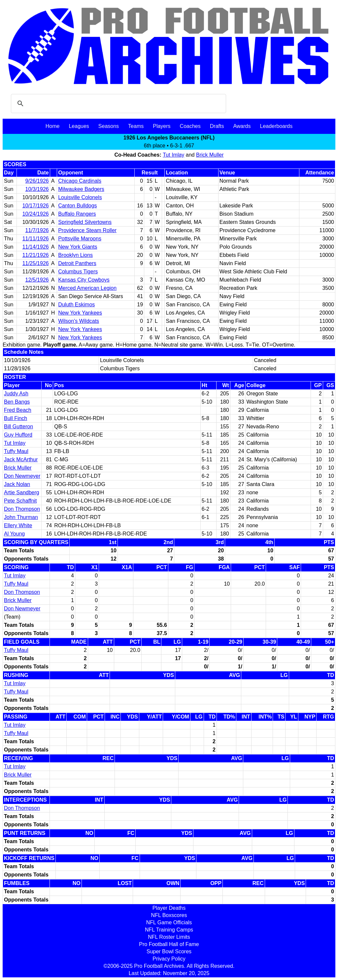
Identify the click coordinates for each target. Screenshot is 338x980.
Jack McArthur (21, 459)
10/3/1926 (37, 189)
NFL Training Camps (169, 930)
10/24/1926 (36, 214)
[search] (118, 104)
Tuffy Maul (16, 451)
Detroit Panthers (77, 263)
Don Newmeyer (22, 476)
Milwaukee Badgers (81, 189)
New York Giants (78, 247)
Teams (136, 126)
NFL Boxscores (169, 915)
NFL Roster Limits (169, 937)
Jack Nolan (17, 484)
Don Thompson (22, 509)
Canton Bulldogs (77, 206)
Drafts (217, 126)
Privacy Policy (169, 959)
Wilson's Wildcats (79, 321)
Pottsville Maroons (80, 239)
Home (53, 126)
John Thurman (21, 517)
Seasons (109, 126)
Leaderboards (276, 126)
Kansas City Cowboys (84, 280)
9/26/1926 (37, 181)
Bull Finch (16, 418)
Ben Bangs (17, 402)
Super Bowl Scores (169, 951)
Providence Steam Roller (87, 230)
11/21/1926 (36, 255)
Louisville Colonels (80, 197)
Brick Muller (210, 155)
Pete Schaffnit (20, 501)
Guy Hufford (18, 435)
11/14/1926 (36, 247)
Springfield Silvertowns (85, 222)
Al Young (14, 534)
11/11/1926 (36, 239)
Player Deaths (169, 908)
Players (162, 126)
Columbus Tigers (78, 272)
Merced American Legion (87, 288)
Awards (242, 126)
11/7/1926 (37, 230)
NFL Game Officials (169, 922)
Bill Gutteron (18, 427)
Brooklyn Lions (75, 255)
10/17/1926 (36, 206)
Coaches (190, 126)
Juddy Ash (16, 394)
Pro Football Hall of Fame (169, 944)
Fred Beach (18, 410)
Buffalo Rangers (77, 214)
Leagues (79, 126)
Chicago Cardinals (80, 181)
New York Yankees (80, 313)
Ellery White (18, 525)
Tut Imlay (173, 155)
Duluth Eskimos (76, 305)
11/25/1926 (36, 263)
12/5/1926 (37, 280)
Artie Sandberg (22, 492)
